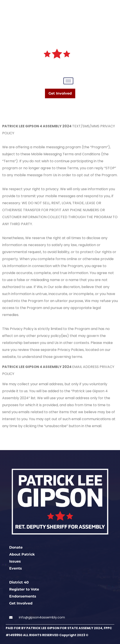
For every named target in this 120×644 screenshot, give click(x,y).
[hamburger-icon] (68, 81)
